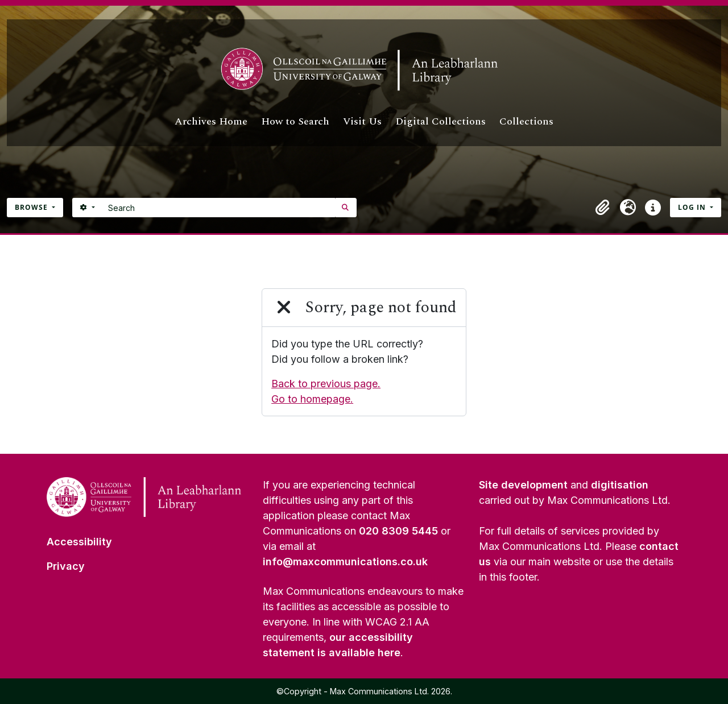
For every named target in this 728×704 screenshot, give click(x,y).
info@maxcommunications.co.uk (345, 562)
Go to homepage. (312, 399)
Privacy (66, 566)
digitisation (620, 485)
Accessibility (79, 542)
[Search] (219, 208)
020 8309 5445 (398, 531)
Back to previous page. (326, 384)
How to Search (295, 121)
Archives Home (211, 121)
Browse (32, 207)
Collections (526, 121)
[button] (603, 208)
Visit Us (362, 121)
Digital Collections (440, 121)
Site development (523, 485)
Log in (693, 207)
